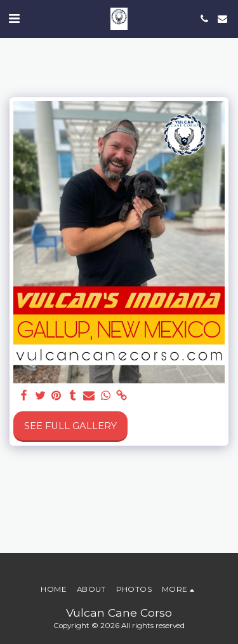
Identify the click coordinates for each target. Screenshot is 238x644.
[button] (14, 18)
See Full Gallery (70, 426)
